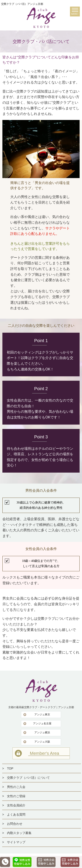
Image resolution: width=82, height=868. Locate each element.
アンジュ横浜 (42, 732)
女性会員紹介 (16, 805)
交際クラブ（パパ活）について (28, 778)
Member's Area (45, 753)
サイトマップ (16, 842)
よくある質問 (16, 814)
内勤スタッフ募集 (19, 833)
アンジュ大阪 (42, 742)
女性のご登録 (16, 796)
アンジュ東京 (42, 714)
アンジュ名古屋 (42, 723)
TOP (10, 768)
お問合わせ (15, 824)
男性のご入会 (16, 787)
